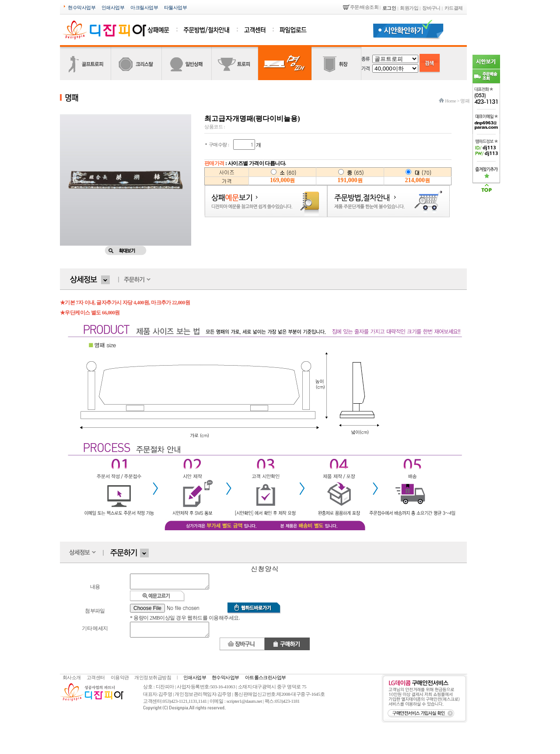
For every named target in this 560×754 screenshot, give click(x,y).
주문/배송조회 (364, 7)
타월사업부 (175, 7)
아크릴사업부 (144, 7)
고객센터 (96, 683)
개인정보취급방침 (153, 683)
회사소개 (72, 683)
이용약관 (120, 683)
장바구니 (431, 8)
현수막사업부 (82, 7)
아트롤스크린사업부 (266, 683)
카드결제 (454, 8)
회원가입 (409, 8)
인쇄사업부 (113, 7)
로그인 (389, 8)
